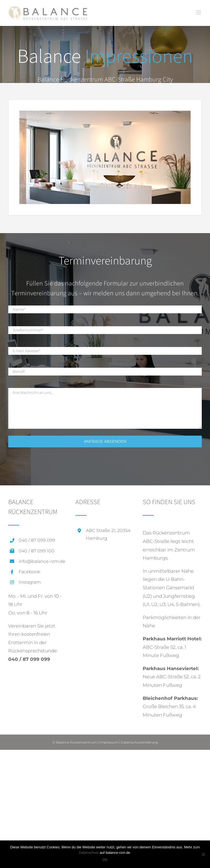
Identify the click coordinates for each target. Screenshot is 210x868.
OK (105, 860)
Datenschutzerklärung (139, 742)
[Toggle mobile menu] (199, 12)
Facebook (29, 572)
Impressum (109, 742)
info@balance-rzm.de (42, 561)
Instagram (30, 582)
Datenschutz (89, 853)
